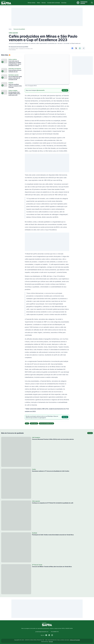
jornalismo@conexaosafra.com (42, 632)
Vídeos (38, 3)
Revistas (44, 3)
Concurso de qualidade (19, 29)
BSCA (27, 423)
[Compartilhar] (84, 48)
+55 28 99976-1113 (55, 632)
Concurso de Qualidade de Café (46, 423)
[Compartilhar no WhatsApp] (80, 48)
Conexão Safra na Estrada (53, 3)
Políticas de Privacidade (75, 640)
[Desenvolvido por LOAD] (51, 642)
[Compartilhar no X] (76, 48)
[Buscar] (92, 3)
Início (10, 29)
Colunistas (64, 3)
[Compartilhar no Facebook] (72, 48)
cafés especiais (34, 423)
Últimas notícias (32, 3)
